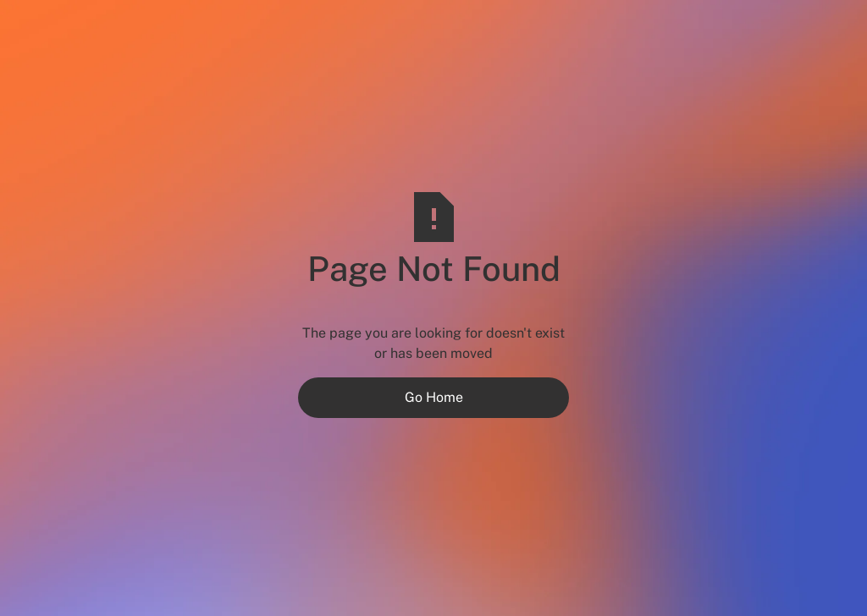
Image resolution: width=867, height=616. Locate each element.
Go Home (434, 397)
